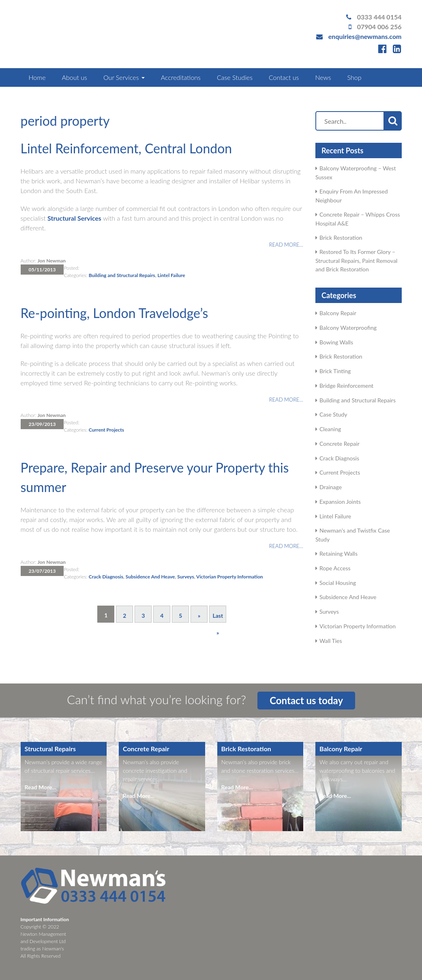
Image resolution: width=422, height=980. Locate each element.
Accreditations (181, 77)
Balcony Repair (338, 313)
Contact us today (306, 700)
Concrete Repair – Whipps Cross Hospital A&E (358, 219)
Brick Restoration (341, 237)
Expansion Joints (340, 502)
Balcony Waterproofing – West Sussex (356, 173)
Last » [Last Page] (218, 617)
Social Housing (338, 583)
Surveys (186, 577)
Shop (355, 77)
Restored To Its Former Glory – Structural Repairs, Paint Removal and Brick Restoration (356, 260)
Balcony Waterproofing (348, 328)
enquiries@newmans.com (365, 36)
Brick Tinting (335, 371)
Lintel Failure (171, 275)
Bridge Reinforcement (346, 386)
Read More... (41, 787)
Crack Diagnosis (106, 577)
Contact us (284, 77)
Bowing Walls (336, 342)
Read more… (286, 245)
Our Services (124, 77)
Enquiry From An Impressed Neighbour (352, 196)
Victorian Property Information (230, 577)
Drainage (331, 487)
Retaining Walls (338, 553)
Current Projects (106, 430)
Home (37, 77)
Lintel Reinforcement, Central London (126, 148)
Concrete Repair (340, 444)
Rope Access (335, 568)
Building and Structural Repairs (122, 275)
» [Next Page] (199, 616)
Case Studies (235, 77)
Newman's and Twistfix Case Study (353, 535)
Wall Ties (331, 641)
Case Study (333, 414)
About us (74, 77)
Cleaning (330, 429)
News (323, 77)
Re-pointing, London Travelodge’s (115, 313)
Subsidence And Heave (150, 577)
